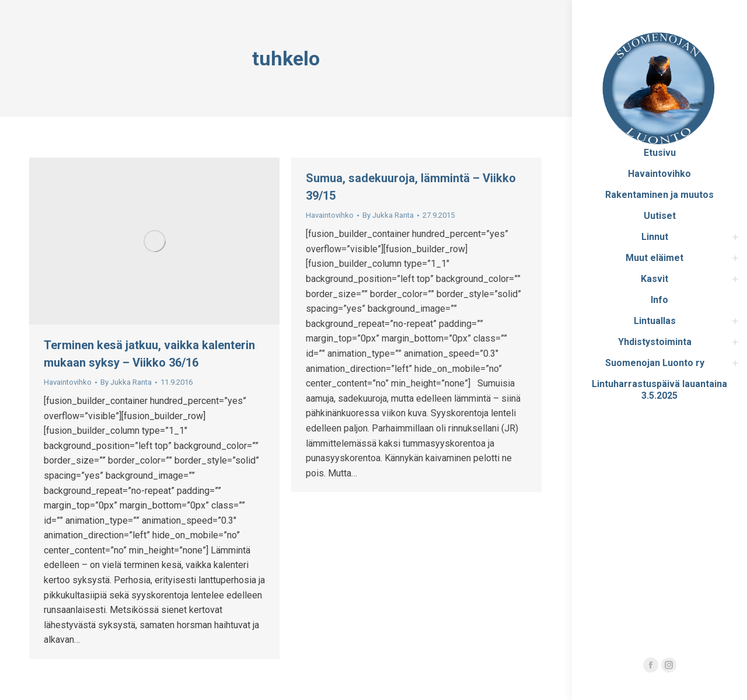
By (126, 382)
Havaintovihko (68, 382)
